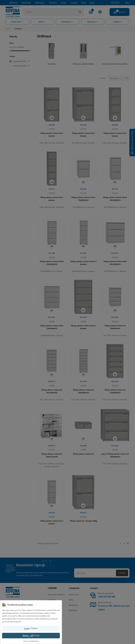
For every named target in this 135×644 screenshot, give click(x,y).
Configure (31, 628)
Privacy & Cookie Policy (31, 641)
